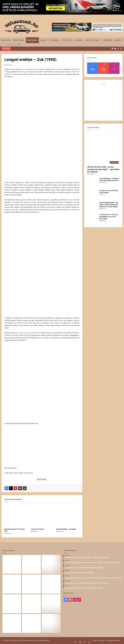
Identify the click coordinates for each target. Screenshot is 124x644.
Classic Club (6, 40)
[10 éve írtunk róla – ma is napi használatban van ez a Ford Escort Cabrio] (92, 219)
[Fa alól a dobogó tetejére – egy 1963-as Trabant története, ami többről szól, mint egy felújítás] (92, 207)
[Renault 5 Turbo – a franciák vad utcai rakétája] (51, 623)
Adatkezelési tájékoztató (113, 640)
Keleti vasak (32, 40)
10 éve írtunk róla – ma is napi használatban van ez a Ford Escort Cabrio (108, 217)
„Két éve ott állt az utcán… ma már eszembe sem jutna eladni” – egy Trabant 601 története (103, 169)
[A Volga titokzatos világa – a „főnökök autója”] (32, 623)
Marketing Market (44, 640)
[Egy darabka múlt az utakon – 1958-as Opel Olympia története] (51, 584)
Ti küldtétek (67, 40)
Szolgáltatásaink (92, 40)
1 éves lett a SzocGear (37, 529)
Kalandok (79, 40)
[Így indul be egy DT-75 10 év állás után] (16, 516)
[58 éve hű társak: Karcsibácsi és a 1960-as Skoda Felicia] (12, 623)
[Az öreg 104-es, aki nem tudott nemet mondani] (92, 195)
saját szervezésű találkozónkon (30, 333)
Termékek (108, 40)
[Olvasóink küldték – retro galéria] (68, 516)
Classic (43, 40)
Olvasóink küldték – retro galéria (66, 529)
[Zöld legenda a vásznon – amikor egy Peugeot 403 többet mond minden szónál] (12, 604)
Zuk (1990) (42, 479)
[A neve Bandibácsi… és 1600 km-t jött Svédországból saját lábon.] (92, 183)
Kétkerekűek (54, 40)
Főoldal (95, 640)
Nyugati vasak (18, 40)
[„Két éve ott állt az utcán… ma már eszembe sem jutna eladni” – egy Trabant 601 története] (103, 148)
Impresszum (102, 640)
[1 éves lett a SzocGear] (42, 516)
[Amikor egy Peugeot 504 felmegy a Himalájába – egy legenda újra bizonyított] (51, 604)
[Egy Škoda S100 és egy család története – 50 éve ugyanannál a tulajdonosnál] (32, 604)
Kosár (118, 40)
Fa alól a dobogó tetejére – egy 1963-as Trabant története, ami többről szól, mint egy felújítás (109, 205)
